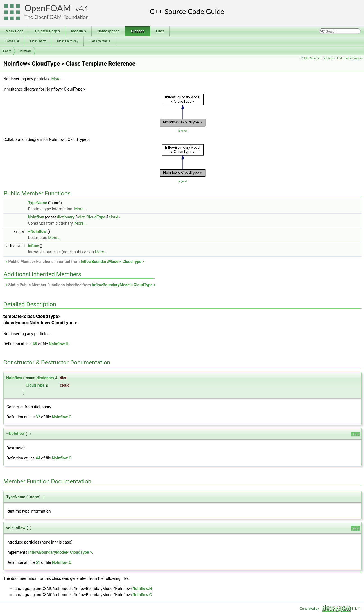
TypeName (38, 203)
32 (38, 417)
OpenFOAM (48, 8)
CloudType (96, 217)
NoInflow (25, 51)
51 (38, 562)
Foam (7, 51)
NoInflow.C (62, 417)
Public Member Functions (318, 58)
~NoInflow (37, 231)
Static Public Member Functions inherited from (80, 285)
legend (183, 131)
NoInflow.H (59, 344)
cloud (114, 217)
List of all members (350, 58)
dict (82, 217)
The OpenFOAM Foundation (56, 17)
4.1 (84, 9)
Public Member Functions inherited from (74, 262)
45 (35, 344)
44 (38, 458)
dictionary (66, 217)
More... (57, 79)
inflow (33, 246)
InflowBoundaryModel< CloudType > (113, 262)
